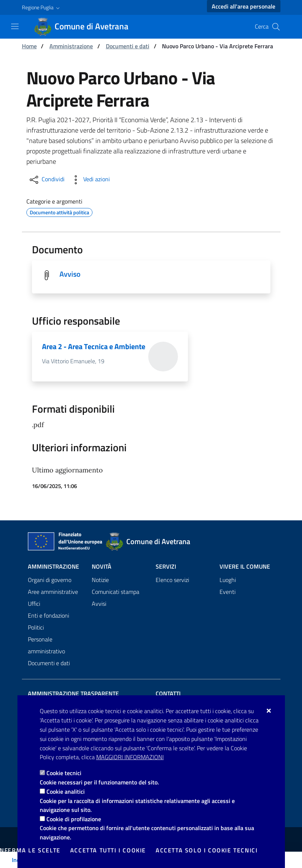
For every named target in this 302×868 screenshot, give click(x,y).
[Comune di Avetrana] (86, 27)
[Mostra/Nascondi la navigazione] (15, 26)
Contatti (168, 694)
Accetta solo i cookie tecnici (207, 850)
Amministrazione (71, 46)
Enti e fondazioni (48, 616)
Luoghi (228, 580)
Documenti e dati (128, 46)
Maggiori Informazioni (130, 757)
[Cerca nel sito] (276, 27)
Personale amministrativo (46, 646)
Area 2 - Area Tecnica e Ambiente (94, 347)
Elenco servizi (172, 580)
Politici (36, 628)
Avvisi (99, 604)
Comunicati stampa (116, 592)
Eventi (228, 592)
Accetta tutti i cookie (108, 850)
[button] (42, 7)
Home (29, 46)
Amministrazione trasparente (73, 694)
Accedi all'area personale (243, 6)
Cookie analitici (66, 791)
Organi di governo (50, 580)
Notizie (100, 580)
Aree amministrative (53, 592)
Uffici (34, 604)
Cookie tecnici (64, 773)
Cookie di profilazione (74, 819)
